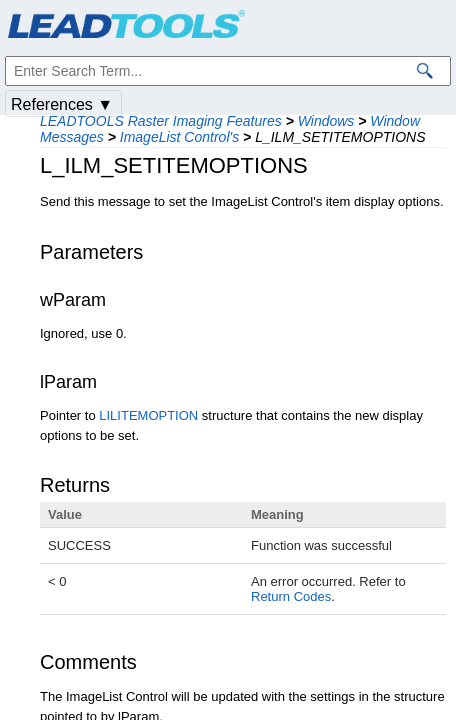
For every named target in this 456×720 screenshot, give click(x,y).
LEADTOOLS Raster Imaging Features (161, 121)
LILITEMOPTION (148, 415)
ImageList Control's (179, 137)
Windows (326, 121)
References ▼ (62, 104)
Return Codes (291, 596)
